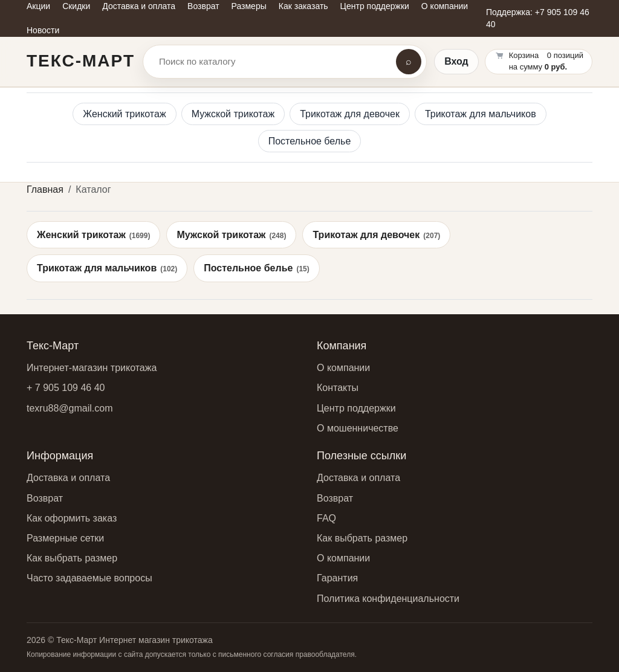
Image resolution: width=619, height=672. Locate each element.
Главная (45, 189)
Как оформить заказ (72, 518)
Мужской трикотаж (233, 114)
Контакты (338, 388)
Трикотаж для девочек (350, 114)
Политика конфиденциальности (388, 599)
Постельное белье (310, 141)
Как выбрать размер (72, 558)
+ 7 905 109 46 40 (66, 388)
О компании (343, 368)
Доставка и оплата (68, 478)
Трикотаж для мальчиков (481, 114)
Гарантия (337, 578)
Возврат (45, 498)
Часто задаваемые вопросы (89, 578)
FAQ (326, 518)
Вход (456, 61)
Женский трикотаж (124, 114)
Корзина (524, 55)
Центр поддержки (356, 408)
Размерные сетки (65, 538)
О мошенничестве (358, 428)
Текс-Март (81, 61)
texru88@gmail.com (70, 408)
